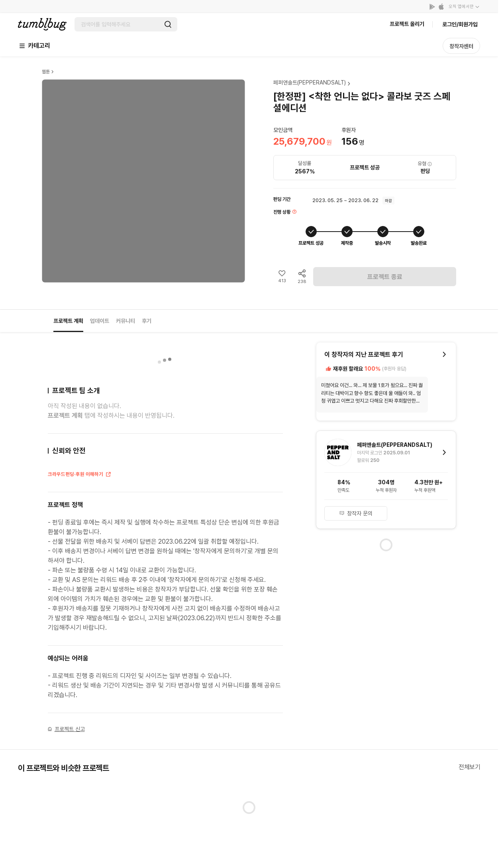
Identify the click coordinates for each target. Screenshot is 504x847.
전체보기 (469, 767)
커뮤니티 (126, 321)
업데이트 (100, 321)
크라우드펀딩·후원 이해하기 (80, 475)
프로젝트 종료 (385, 277)
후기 (147, 321)
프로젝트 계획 (68, 321)
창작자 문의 (356, 513)
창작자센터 (461, 46)
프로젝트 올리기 (407, 24)
